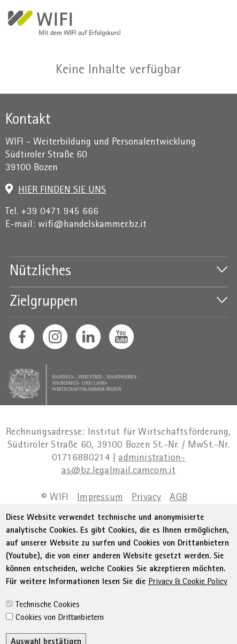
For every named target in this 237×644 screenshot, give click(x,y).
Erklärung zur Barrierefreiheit (93, 512)
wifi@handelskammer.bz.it (92, 225)
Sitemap (179, 512)
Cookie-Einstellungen (114, 538)
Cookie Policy (170, 525)
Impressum (100, 498)
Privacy (146, 498)
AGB (178, 498)
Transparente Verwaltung (83, 525)
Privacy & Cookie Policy (188, 619)
